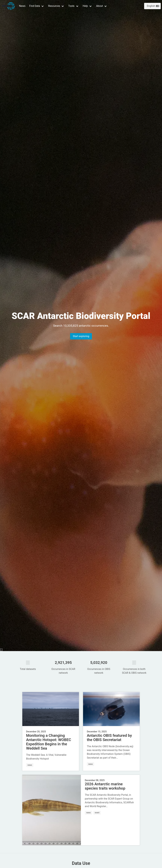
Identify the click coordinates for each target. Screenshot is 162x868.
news (30, 765)
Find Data (35, 6)
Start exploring (81, 336)
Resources (54, 6)
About (99, 6)
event (97, 813)
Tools (71, 6)
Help (85, 6)
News (22, 6)
